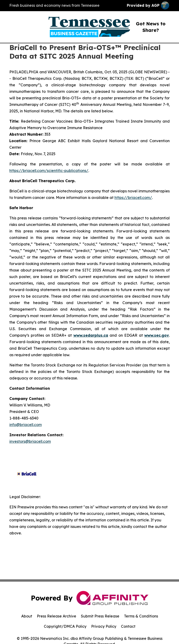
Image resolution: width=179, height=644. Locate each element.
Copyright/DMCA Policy (65, 626)
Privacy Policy (104, 626)
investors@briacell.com (30, 441)
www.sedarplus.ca (91, 335)
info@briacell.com (26, 425)
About (27, 616)
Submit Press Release (100, 616)
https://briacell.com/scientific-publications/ (49, 171)
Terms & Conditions (141, 616)
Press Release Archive (57, 616)
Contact (128, 626)
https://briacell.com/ (133, 198)
